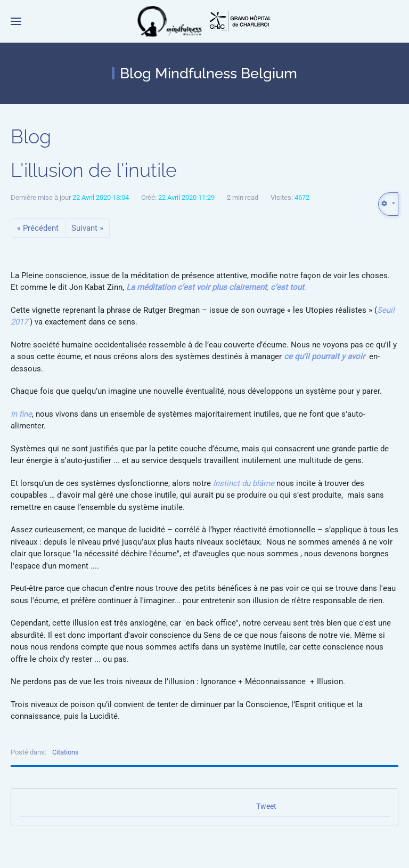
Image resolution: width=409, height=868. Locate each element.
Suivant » (87, 228)
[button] (16, 21)
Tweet (266, 806)
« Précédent (38, 228)
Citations (66, 752)
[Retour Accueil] (170, 21)
